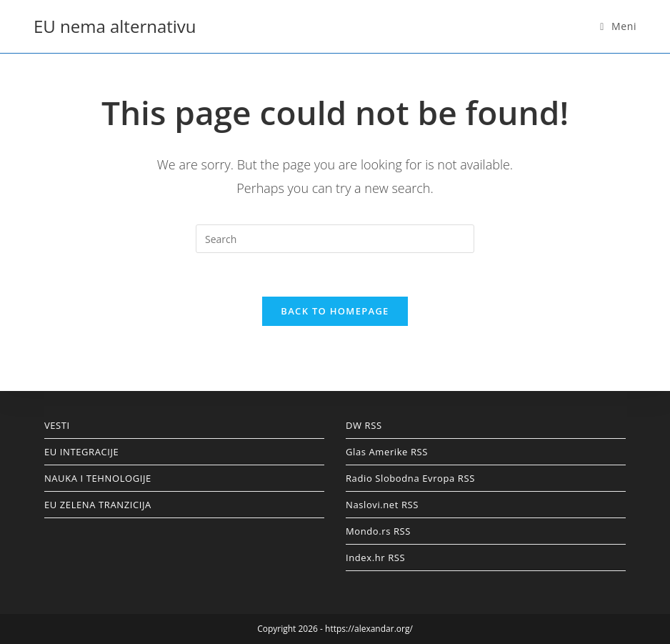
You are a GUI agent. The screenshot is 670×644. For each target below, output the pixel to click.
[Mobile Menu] (618, 26)
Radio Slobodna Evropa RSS (410, 478)
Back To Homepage (335, 311)
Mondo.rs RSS (378, 531)
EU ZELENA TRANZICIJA (98, 505)
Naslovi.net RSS (382, 505)
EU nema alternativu (115, 26)
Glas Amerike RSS (387, 452)
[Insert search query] (335, 239)
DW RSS (364, 425)
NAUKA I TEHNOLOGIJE (98, 478)
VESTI (57, 425)
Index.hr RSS (375, 558)
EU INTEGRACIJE (82, 452)
